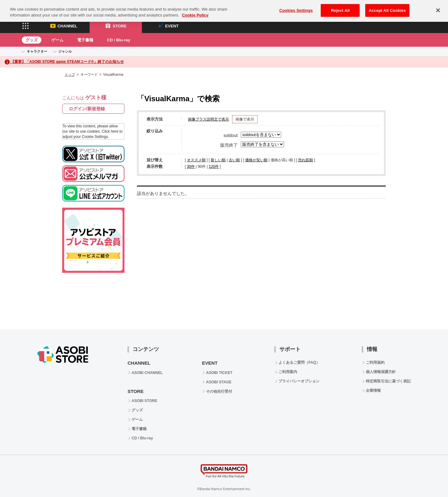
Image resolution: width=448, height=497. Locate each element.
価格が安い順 (256, 160)
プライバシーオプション (299, 381)
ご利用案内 (288, 372)
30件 (191, 167)
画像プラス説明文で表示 (208, 119)
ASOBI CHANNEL (147, 373)
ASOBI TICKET (219, 373)
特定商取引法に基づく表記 (388, 381)
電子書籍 (85, 40)
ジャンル (65, 51)
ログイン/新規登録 (87, 109)
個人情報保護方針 (381, 372)
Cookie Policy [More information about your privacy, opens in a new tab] (195, 10)
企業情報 (373, 391)
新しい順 (218, 160)
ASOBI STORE (144, 401)
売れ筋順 (306, 160)
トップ (70, 74)
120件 (214, 167)
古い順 (234, 160)
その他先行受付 (219, 391)
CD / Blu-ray (119, 40)
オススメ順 (196, 160)
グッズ (32, 40)
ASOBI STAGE (219, 382)
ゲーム (57, 40)
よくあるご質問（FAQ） (299, 362)
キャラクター (37, 51)
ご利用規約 (375, 362)
